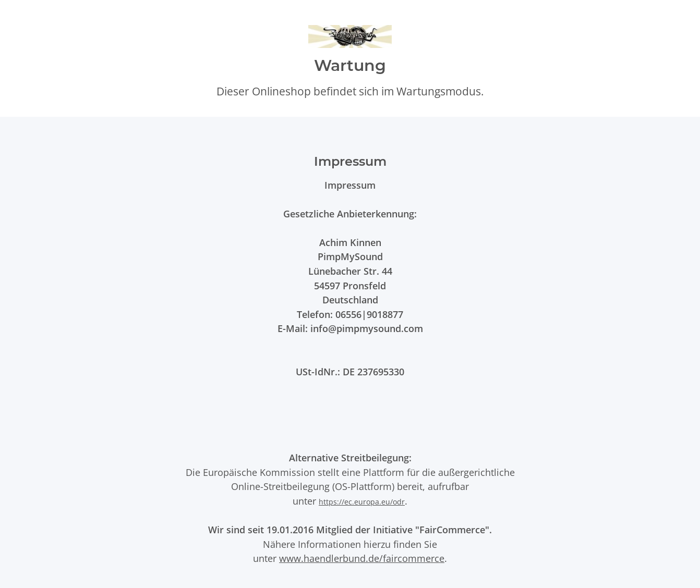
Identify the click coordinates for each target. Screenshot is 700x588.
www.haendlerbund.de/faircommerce (362, 558)
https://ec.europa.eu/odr (362, 502)
